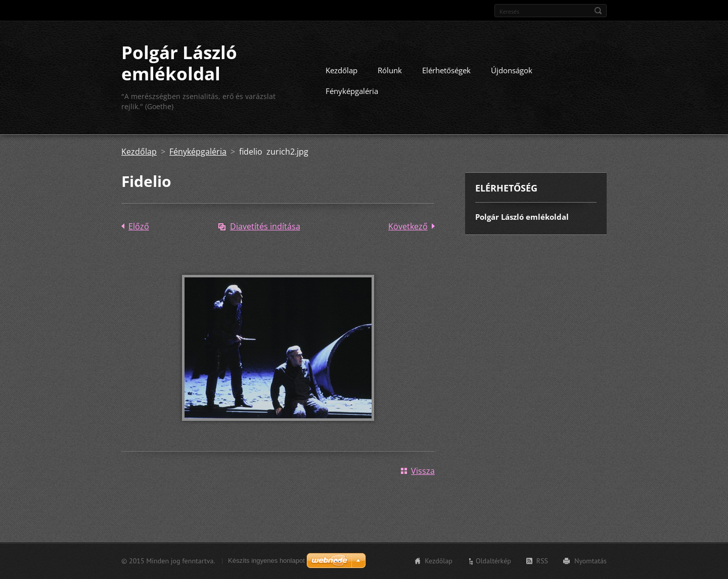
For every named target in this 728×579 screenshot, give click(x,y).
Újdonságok (512, 70)
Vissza (423, 471)
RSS (542, 561)
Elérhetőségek (446, 70)
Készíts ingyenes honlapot (266, 561)
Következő (408, 226)
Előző (139, 226)
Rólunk (390, 70)
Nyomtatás (590, 561)
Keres (598, 11)
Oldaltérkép (493, 561)
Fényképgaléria (352, 91)
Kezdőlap (342, 70)
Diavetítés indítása (265, 226)
